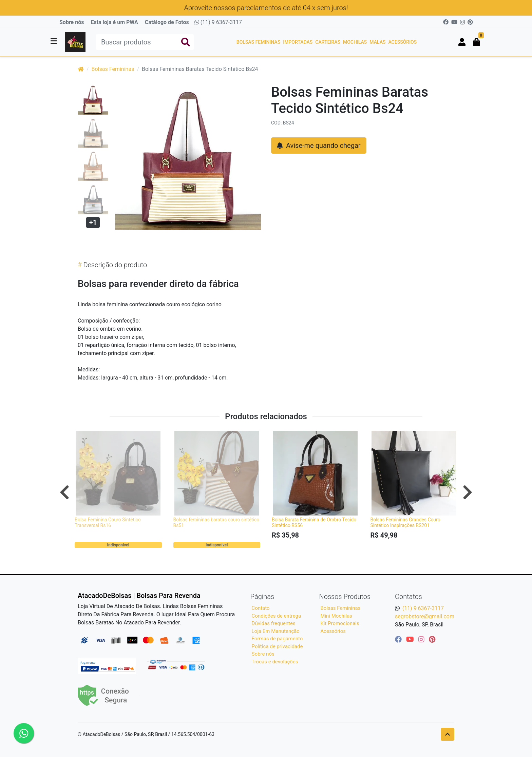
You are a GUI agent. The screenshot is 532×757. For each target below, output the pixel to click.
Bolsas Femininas (258, 42)
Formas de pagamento (277, 639)
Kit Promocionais (340, 623)
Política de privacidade (277, 646)
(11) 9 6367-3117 (218, 22)
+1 (93, 222)
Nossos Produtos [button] (345, 597)
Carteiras (328, 42)
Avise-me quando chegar (319, 145)
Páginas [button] (262, 597)
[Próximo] (468, 492)
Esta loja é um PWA (114, 22)
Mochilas (355, 42)
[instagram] (422, 639)
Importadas (298, 42)
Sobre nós (72, 22)
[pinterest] (432, 639)
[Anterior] (64, 492)
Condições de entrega (277, 616)
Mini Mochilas (336, 616)
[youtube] (411, 639)
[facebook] (399, 639)
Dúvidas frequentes (274, 623)
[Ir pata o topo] (448, 734)
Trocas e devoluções (275, 662)
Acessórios (402, 42)
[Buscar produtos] (145, 42)
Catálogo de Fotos (167, 22)
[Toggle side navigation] (54, 42)
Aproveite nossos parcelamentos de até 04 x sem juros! (266, 8)
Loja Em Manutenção (276, 631)
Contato (261, 608)
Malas (377, 42)
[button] (462, 42)
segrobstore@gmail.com (425, 616)
